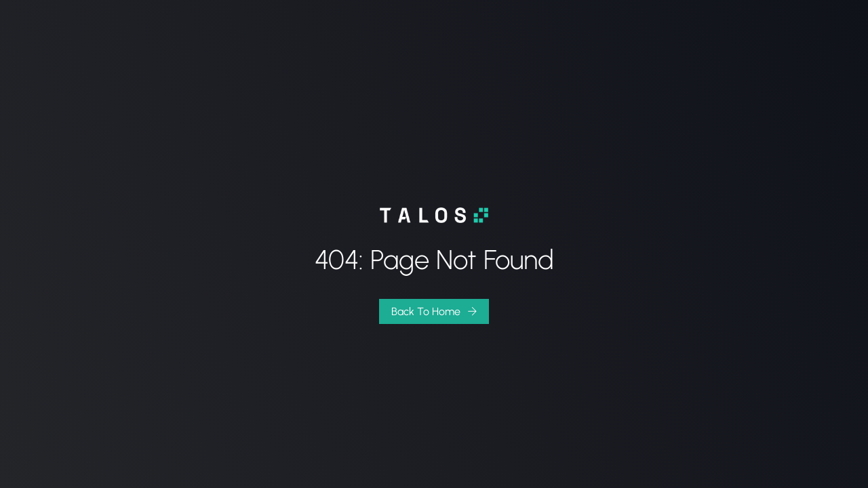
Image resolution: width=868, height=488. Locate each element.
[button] (434, 311)
